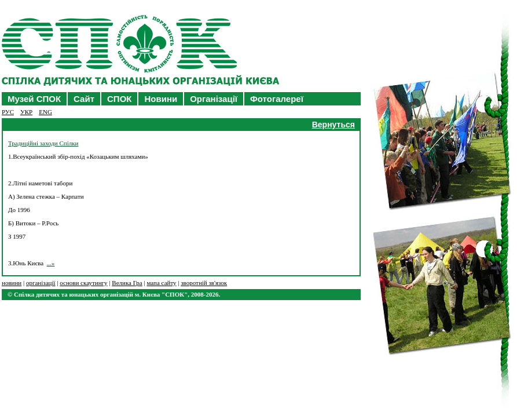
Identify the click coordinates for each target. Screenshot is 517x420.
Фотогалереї (277, 99)
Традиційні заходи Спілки (43, 143)
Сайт (84, 99)
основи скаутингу (83, 283)
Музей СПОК (34, 99)
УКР (26, 112)
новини (12, 283)
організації (41, 283)
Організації (214, 99)
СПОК (119, 99)
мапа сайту (161, 283)
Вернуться (333, 125)
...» (51, 263)
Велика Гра (127, 283)
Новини (161, 99)
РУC (8, 112)
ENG (45, 112)
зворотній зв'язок (204, 283)
